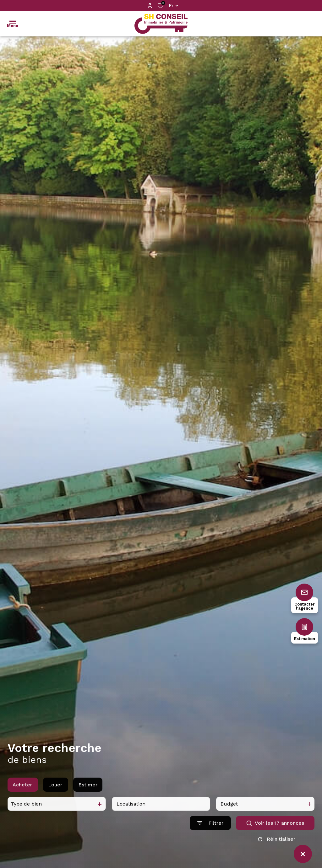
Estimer (88, 806)
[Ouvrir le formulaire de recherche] (210, 844)
